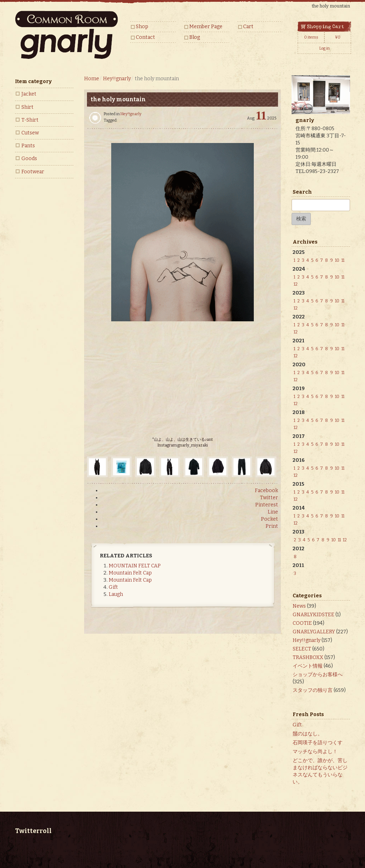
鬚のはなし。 (308, 734)
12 (296, 284)
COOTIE (302, 623)
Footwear (33, 172)
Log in (325, 48)
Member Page (206, 27)
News (299, 606)
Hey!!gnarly (131, 114)
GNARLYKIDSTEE (313, 615)
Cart (248, 27)
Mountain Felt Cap (130, 573)
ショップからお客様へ (318, 675)
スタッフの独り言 (313, 690)
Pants (28, 146)
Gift (113, 587)
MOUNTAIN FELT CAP (135, 566)
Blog (195, 37)
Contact (145, 37)
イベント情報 (308, 666)
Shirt (27, 107)
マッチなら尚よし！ (315, 752)
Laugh (116, 594)
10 (337, 260)
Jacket (29, 94)
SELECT (302, 649)
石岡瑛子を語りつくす (318, 743)
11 (343, 260)
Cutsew (30, 133)
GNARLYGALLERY (314, 632)
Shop (142, 27)
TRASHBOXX (308, 657)
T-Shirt (30, 120)
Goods (29, 159)
